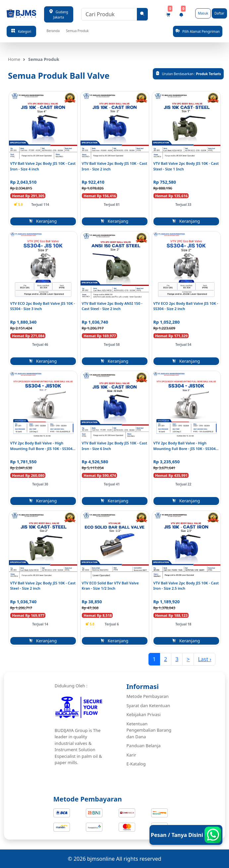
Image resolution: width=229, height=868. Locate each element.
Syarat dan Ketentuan (148, 706)
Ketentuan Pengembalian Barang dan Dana (149, 730)
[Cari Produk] (109, 14)
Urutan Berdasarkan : (188, 74)
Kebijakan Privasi (144, 714)
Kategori (21, 31)
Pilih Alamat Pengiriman (198, 31)
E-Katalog (136, 764)
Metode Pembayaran (148, 696)
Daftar (219, 13)
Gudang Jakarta (58, 14)
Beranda (53, 31)
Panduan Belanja (144, 746)
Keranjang (43, 221)
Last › (204, 659)
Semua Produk (77, 31)
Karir (131, 755)
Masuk (203, 13)
